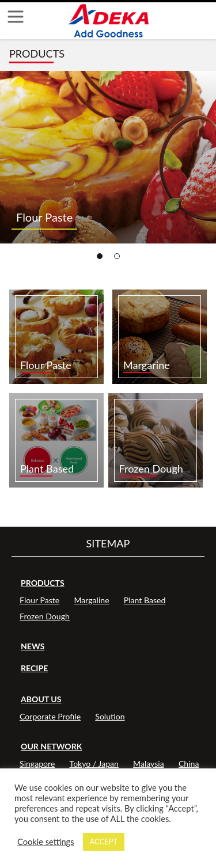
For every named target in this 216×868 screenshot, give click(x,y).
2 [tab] (117, 256)
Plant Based (145, 600)
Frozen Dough (45, 616)
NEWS (33, 646)
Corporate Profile (50, 716)
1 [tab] (100, 256)
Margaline (91, 600)
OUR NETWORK (51, 746)
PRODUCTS (43, 583)
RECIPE (34, 668)
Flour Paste (39, 600)
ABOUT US (41, 699)
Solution (110, 716)
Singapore (37, 764)
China (189, 764)
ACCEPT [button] (104, 842)
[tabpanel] (108, 157)
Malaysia (149, 764)
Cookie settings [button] (46, 842)
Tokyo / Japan (94, 764)
